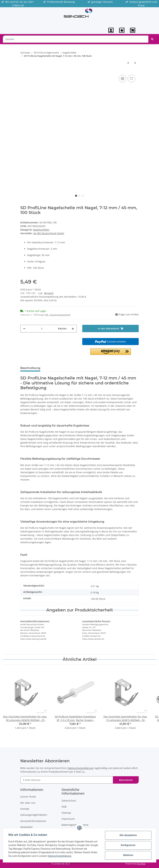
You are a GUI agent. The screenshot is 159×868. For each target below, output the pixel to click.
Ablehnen (128, 855)
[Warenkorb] (133, 30)
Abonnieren (126, 780)
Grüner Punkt (28, 797)
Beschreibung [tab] (30, 368)
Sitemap (66, 813)
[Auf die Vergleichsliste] (123, 79)
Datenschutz (69, 801)
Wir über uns (28, 803)
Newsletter (27, 827)
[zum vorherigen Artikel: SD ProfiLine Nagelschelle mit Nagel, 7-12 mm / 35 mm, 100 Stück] (128, 63)
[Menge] (42, 329)
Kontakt (25, 809)
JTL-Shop (141, 864)
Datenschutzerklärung (80, 768)
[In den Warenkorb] (110, 328)
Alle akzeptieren (128, 835)
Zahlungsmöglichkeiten (34, 815)
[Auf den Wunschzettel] (131, 79)
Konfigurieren (128, 845)
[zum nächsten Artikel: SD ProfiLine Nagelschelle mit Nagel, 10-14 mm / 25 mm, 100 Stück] (135, 63)
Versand (49, 293)
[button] (111, 30)
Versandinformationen (33, 821)
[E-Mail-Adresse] (67, 780)
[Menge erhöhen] (73, 329)
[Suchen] (76, 39)
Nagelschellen (41, 230)
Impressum (68, 819)
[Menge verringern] (24, 329)
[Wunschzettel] (122, 30)
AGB (64, 807)
